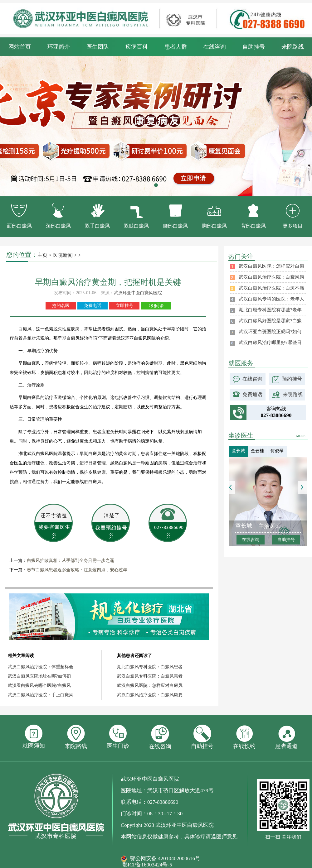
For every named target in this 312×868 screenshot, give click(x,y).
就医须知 (34, 737)
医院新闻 (63, 255)
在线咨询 (215, 47)
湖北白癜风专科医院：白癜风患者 (150, 667)
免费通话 (252, 394)
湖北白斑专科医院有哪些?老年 (270, 310)
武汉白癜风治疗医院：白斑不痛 (271, 288)
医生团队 (98, 47)
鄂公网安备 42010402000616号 (165, 858)
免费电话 (93, 306)
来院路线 (293, 47)
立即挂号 (124, 306)
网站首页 (20, 47)
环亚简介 (59, 47)
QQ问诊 (156, 306)
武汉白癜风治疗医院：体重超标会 (41, 667)
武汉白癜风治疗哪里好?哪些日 (270, 343)
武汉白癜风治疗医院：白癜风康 (271, 277)
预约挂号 (292, 379)
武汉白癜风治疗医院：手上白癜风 (41, 695)
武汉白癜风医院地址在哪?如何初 (39, 676)
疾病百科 (137, 47)
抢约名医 (61, 306)
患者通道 (286, 737)
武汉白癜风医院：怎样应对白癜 (271, 266)
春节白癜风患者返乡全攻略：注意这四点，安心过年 (77, 570)
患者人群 (176, 47)
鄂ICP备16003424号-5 (147, 865)
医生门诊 (118, 737)
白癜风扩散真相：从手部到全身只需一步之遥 (71, 561)
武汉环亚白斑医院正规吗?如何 (270, 332)
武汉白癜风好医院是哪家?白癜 (270, 321)
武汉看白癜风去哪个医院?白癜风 (39, 686)
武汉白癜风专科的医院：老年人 (271, 299)
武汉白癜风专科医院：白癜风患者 (150, 676)
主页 (42, 255)
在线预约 (244, 737)
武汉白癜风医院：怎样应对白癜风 (150, 686)
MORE (301, 436)
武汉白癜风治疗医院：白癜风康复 (150, 695)
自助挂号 (254, 47)
